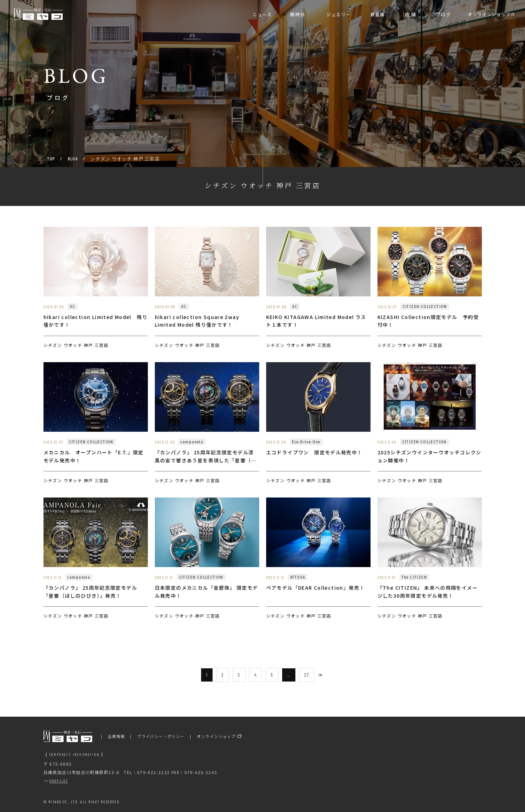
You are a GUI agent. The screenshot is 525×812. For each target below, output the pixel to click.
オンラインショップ (216, 736)
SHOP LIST (59, 781)
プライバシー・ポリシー (161, 736)
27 (307, 675)
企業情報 (117, 736)
